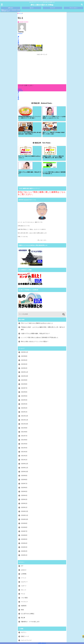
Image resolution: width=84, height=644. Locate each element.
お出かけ (24, 539)
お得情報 (24, 543)
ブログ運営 (24, 567)
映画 (22, 579)
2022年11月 (25, 341)
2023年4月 (24, 329)
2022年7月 (24, 357)
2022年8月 (24, 353)
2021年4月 (24, 417)
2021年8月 (24, 401)
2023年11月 (25, 321)
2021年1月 (24, 429)
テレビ (23, 563)
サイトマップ (52, 8)
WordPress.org (25, 614)
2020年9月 (24, 445)
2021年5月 (24, 413)
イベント (24, 547)
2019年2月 (24, 520)
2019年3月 (24, 516)
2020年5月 (24, 461)
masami (20, 34)
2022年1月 (24, 381)
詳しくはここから (42, 209)
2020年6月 (24, 457)
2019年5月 (24, 509)
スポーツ (24, 555)
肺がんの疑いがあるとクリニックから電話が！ (35, 311)
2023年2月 (24, 337)
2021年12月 (25, 385)
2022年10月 (25, 345)
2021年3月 (24, 421)
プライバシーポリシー (73, 8)
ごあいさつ (31, 8)
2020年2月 (24, 473)
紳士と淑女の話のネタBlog (42, 5)
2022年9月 (24, 349)
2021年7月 (24, 405)
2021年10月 (25, 393)
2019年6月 (24, 505)
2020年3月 (24, 469)
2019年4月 (24, 513)
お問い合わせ (42, 643)
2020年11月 (25, 437)
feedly (21, 91)
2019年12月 (25, 481)
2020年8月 (24, 449)
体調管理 (24, 575)
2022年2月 (24, 377)
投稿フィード (25, 606)
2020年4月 (24, 465)
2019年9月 (24, 493)
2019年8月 (24, 497)
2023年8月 (24, 325)
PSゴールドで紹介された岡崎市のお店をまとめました (37, 292)
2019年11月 (25, 485)
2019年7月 (24, 501)
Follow (20, 90)
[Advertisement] (42, 70)
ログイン (24, 602)
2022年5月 (24, 365)
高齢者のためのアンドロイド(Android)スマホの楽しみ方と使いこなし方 (10, 10)
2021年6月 (24, 409)
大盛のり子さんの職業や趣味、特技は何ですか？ (36, 303)
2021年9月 (24, 397)
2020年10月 (25, 441)
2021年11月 (25, 389)
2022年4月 (24, 369)
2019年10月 (25, 489)
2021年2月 (24, 425)
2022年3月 (24, 373)
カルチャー (24, 551)
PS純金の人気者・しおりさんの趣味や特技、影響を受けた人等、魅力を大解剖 (43, 298)
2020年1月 (24, 477)
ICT (22, 535)
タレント (24, 559)
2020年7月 (24, 453)
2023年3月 (24, 333)
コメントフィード (26, 610)
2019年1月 (24, 524)
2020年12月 (25, 433)
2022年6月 (24, 361)
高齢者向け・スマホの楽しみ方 (30, 591)
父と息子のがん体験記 (28, 583)
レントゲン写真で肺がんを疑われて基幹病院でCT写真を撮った (40, 307)
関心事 (23, 587)
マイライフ (24, 571)
